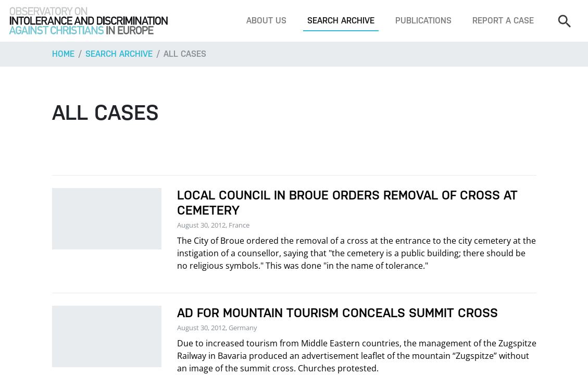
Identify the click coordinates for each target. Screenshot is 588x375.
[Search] (564, 21)
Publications (423, 21)
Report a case (503, 21)
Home (63, 54)
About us (266, 21)
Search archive (341, 21)
